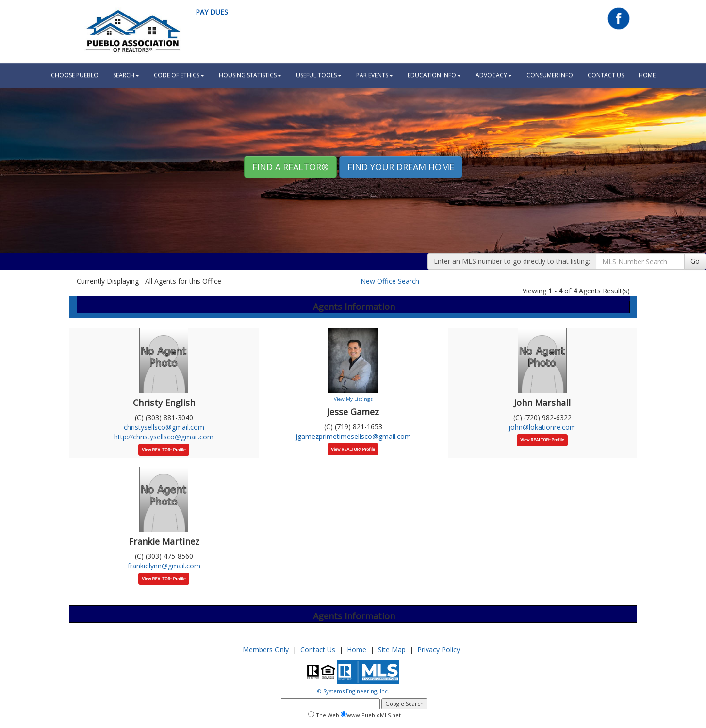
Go (695, 261)
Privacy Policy (439, 650)
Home (357, 650)
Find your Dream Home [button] (401, 167)
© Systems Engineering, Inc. (353, 691)
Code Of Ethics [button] (179, 75)
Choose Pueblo (75, 75)
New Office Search (390, 281)
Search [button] (126, 75)
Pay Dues (212, 12)
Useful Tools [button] (319, 75)
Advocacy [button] (494, 75)
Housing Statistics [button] (250, 75)
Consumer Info (550, 75)
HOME (647, 75)
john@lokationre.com (542, 427)
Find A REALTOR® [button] (290, 167)
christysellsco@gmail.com (164, 427)
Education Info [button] (434, 75)
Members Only (266, 650)
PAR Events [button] (375, 75)
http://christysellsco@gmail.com (164, 437)
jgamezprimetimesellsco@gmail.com (353, 436)
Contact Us (606, 75)
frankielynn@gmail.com (164, 566)
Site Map (392, 650)
